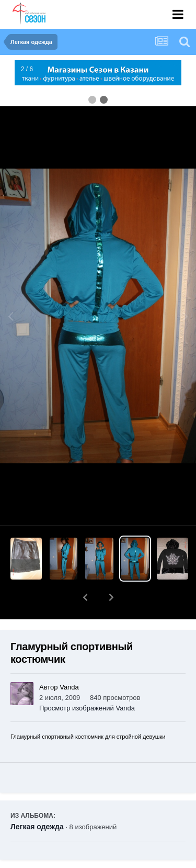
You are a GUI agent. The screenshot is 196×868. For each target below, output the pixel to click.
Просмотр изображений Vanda (87, 681)
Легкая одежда (37, 799)
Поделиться (49, 861)
